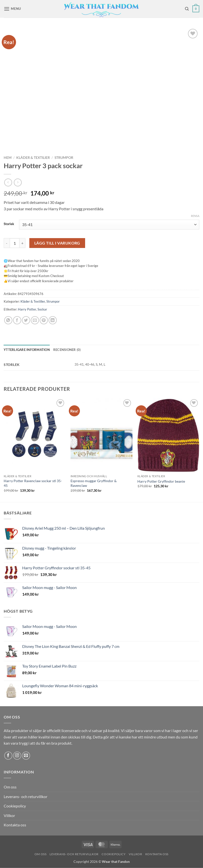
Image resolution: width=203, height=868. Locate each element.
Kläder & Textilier (33, 158)
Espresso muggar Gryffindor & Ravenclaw (94, 483)
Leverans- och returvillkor (26, 796)
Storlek (9, 224)
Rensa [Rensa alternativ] (195, 216)
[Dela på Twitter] (26, 320)
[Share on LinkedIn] (53, 320)
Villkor (9, 815)
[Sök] (187, 9)
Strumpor (64, 158)
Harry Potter (27, 309)
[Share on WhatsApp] (8, 320)
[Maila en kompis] (35, 320)
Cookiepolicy (15, 806)
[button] (12, 9)
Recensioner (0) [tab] (67, 350)
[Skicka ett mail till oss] (26, 756)
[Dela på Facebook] (17, 320)
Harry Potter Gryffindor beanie (161, 481)
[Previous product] (18, 182)
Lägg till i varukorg (57, 243)
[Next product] (8, 182)
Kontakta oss (15, 825)
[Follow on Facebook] (8, 756)
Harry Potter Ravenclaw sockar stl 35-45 (33, 483)
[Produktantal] (15, 243)
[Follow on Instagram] (17, 756)
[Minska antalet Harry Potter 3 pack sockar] (7, 243)
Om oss (10, 787)
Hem (8, 158)
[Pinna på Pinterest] (44, 320)
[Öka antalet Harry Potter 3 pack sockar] (22, 243)
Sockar (42, 309)
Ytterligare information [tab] (27, 350)
